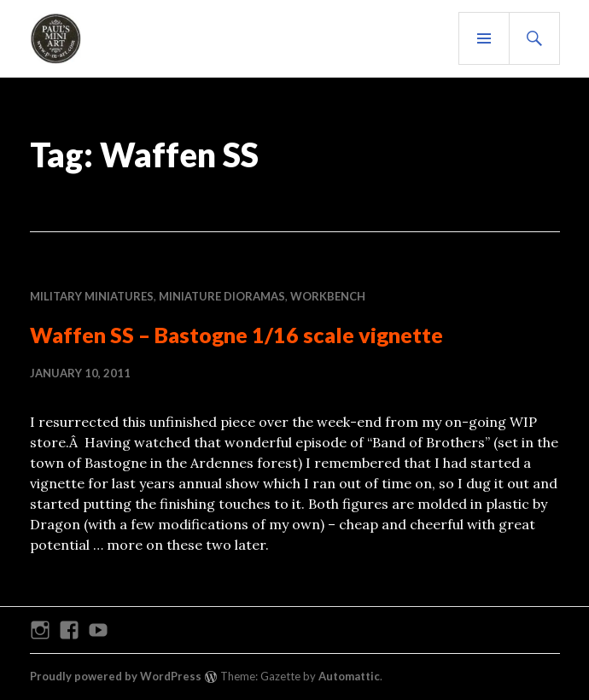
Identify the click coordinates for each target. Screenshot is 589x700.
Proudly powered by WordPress (116, 676)
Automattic (349, 676)
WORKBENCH (328, 296)
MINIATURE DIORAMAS (222, 296)
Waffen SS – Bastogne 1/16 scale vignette (236, 335)
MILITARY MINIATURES (92, 296)
